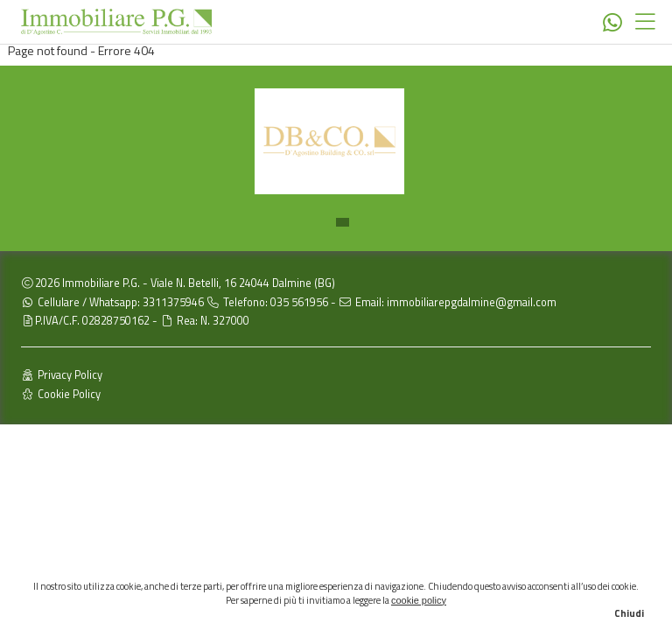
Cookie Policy (61, 394)
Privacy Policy (62, 375)
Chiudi (629, 613)
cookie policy (419, 600)
